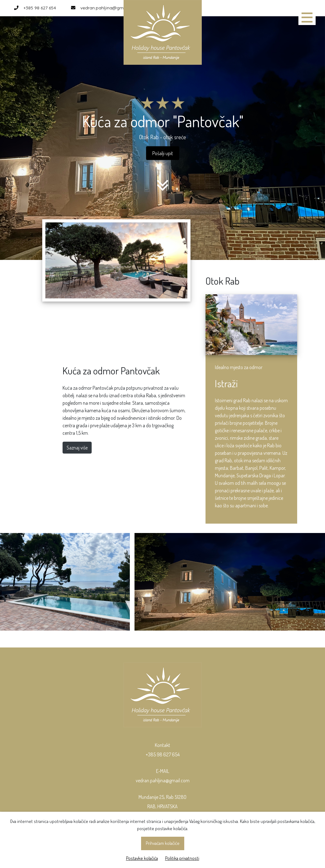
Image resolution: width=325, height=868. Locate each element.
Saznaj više (77, 448)
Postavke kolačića (142, 858)
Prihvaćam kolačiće (163, 843)
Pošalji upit (163, 153)
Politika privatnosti (182, 858)
